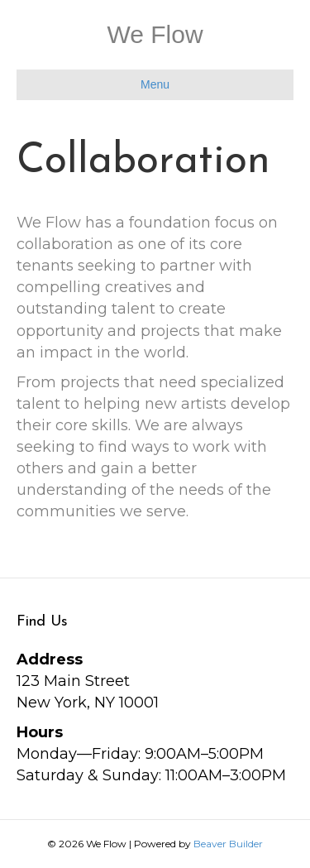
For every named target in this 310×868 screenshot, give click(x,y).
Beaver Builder (228, 844)
